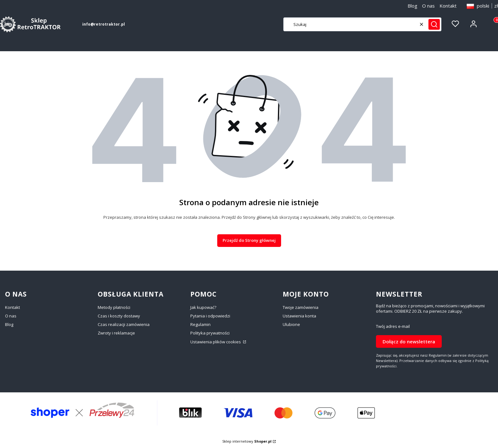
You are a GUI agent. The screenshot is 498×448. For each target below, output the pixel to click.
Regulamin (200, 324)
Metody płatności (114, 307)
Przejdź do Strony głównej (249, 240)
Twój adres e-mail (393, 326)
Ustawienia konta (299, 316)
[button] (434, 24)
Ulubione (291, 324)
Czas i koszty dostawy (119, 316)
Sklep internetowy (247, 441)
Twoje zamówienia (301, 307)
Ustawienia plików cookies (216, 342)
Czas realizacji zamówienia (124, 324)
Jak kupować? (203, 307)
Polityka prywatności (210, 333)
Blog (412, 6)
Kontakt (448, 6)
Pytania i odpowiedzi (210, 316)
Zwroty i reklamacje (116, 333)
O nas (428, 6)
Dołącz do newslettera (409, 341)
